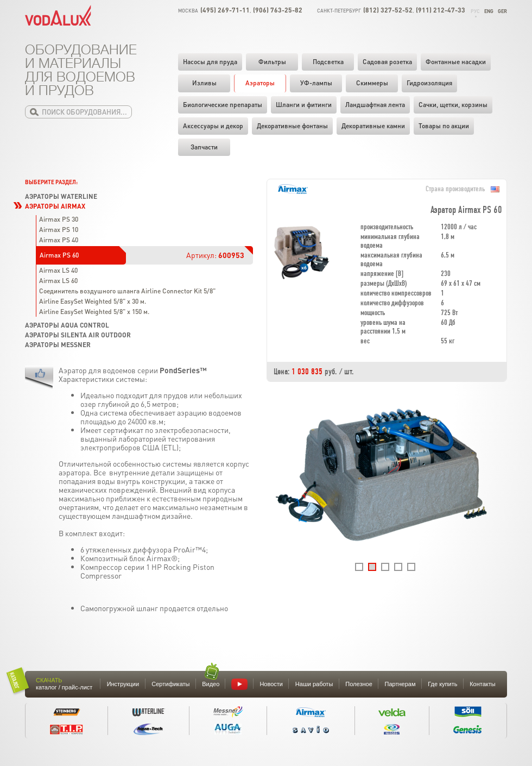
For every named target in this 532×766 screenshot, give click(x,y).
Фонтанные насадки (456, 62)
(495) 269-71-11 (225, 10)
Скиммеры (372, 83)
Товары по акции (444, 126)
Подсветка (328, 62)
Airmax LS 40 (58, 270)
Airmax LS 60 (58, 281)
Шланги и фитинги (304, 105)
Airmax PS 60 (59, 255)
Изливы (204, 83)
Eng (489, 11)
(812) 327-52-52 (388, 10)
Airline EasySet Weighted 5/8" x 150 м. (94, 312)
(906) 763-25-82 (278, 10)
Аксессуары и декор (213, 126)
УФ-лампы (316, 83)
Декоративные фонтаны (292, 126)
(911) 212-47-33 (441, 10)
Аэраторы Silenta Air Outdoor (78, 335)
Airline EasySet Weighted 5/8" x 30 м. (93, 301)
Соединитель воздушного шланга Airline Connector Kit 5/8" (127, 291)
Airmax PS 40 (59, 240)
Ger (502, 11)
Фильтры (272, 62)
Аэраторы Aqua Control (67, 325)
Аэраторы (260, 83)
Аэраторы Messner (58, 345)
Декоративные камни (373, 126)
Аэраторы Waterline (61, 196)
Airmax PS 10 (59, 230)
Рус (475, 11)
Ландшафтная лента (375, 105)
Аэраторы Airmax (55, 206)
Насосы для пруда (210, 62)
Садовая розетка (387, 62)
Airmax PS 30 (59, 219)
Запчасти (204, 147)
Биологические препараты (223, 105)
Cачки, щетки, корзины (453, 105)
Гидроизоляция (429, 83)
